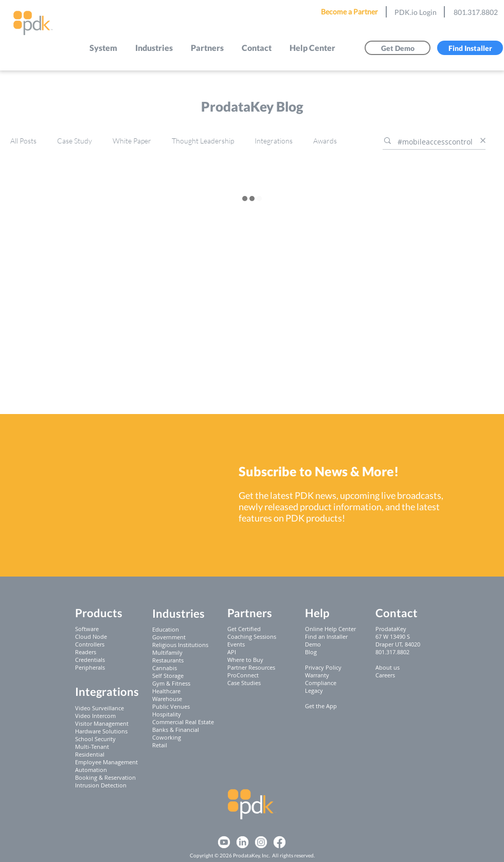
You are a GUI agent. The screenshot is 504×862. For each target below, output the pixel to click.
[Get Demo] (398, 48)
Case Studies (244, 683)
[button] (104, 48)
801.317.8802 (476, 12)
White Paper (132, 141)
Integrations (274, 141)
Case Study (75, 141)
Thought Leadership (203, 141)
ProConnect (243, 675)
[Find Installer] (470, 48)
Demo (313, 644)
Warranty (317, 675)
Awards (325, 141)
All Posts (23, 141)
